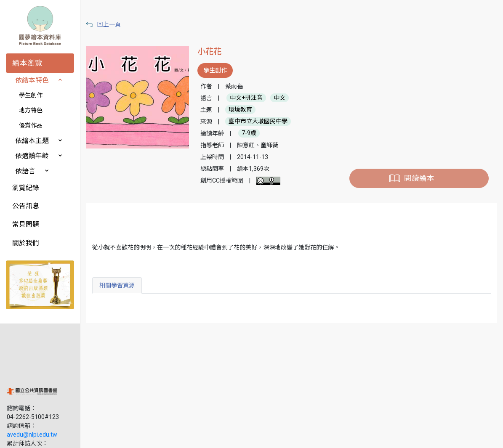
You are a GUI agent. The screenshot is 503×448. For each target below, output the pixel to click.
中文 (282, 98)
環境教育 (243, 110)
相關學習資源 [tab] (121, 285)
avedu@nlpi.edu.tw (32, 382)
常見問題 (26, 224)
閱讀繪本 (420, 178)
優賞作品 (31, 125)
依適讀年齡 (32, 156)
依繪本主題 (32, 141)
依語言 (25, 171)
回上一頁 (113, 24)
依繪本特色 (32, 80)
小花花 (212, 52)
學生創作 (31, 95)
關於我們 (26, 243)
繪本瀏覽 (27, 63)
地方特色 (31, 110)
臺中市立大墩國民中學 (261, 122)
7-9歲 (252, 133)
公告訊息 (26, 206)
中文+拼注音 (249, 98)
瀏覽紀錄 (26, 188)
